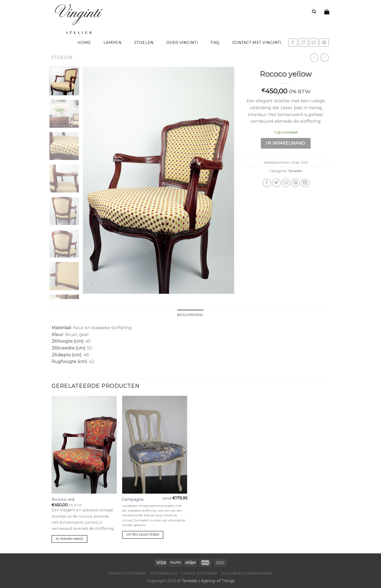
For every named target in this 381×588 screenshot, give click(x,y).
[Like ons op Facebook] (293, 43)
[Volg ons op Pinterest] (324, 43)
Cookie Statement (199, 573)
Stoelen (144, 43)
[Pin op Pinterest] (295, 183)
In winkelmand (286, 143)
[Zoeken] (314, 12)
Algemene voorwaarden (247, 573)
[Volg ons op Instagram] (303, 43)
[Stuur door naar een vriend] (286, 183)
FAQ (215, 43)
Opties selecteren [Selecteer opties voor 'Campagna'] (143, 535)
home (84, 43)
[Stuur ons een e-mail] (314, 43)
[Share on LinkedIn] (305, 183)
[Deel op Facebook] (267, 183)
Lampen (112, 43)
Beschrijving (190, 315)
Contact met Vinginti (257, 43)
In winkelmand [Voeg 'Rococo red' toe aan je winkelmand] (70, 539)
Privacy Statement (127, 573)
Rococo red (63, 499)
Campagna (133, 499)
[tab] (190, 315)
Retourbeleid (164, 573)
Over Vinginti (182, 43)
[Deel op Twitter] (276, 183)
